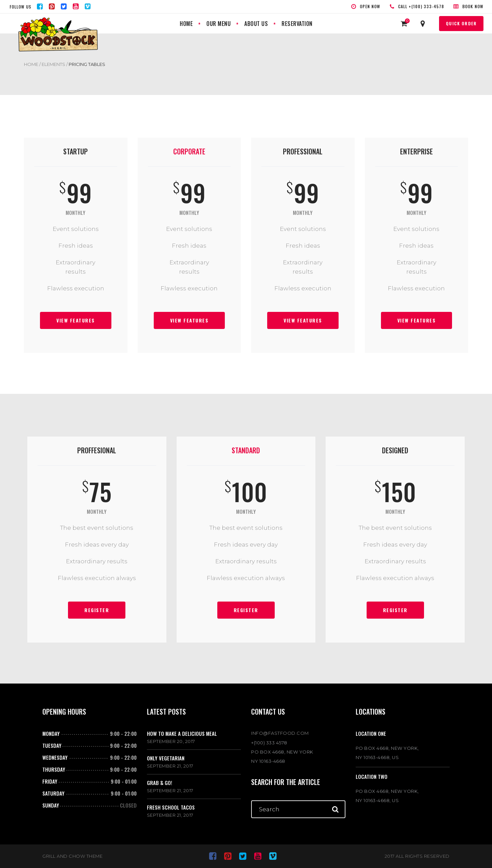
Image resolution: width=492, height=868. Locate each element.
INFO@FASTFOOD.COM (280, 733)
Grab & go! (160, 783)
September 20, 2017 (171, 741)
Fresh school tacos (171, 807)
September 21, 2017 (170, 766)
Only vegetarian (166, 758)
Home (31, 64)
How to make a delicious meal (182, 733)
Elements (53, 64)
